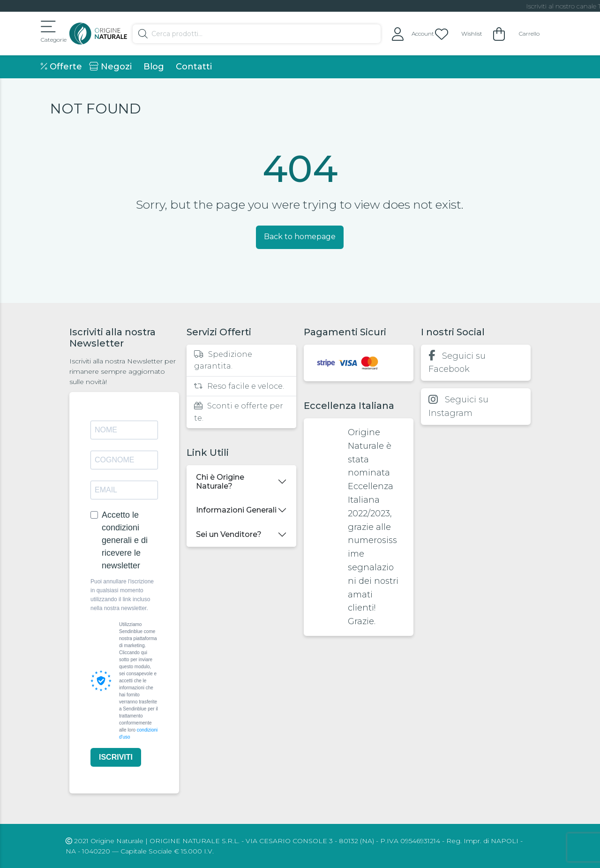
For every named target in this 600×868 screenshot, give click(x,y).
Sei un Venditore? (229, 534)
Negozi (110, 67)
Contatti (194, 67)
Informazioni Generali (236, 510)
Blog (154, 67)
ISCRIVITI (116, 757)
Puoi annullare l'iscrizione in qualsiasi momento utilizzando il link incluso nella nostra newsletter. (122, 595)
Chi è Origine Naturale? (220, 482)
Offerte (61, 67)
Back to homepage (300, 237)
